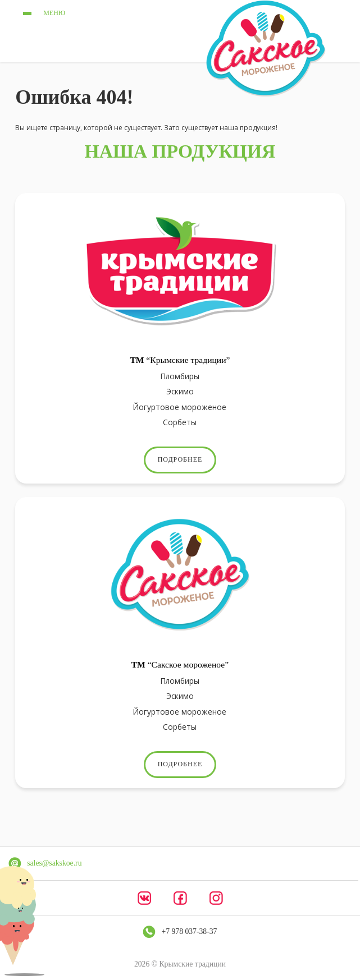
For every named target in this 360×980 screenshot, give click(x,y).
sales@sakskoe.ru (54, 863)
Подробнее (180, 459)
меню (42, 13)
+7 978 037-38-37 (190, 931)
